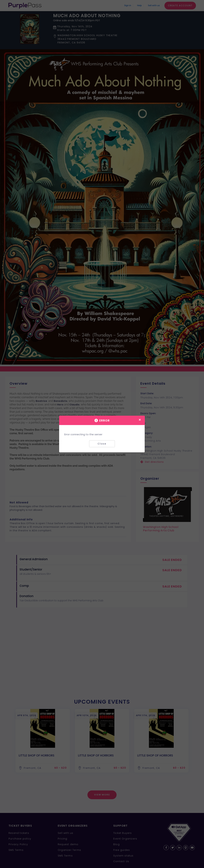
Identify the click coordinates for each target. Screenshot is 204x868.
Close (102, 444)
